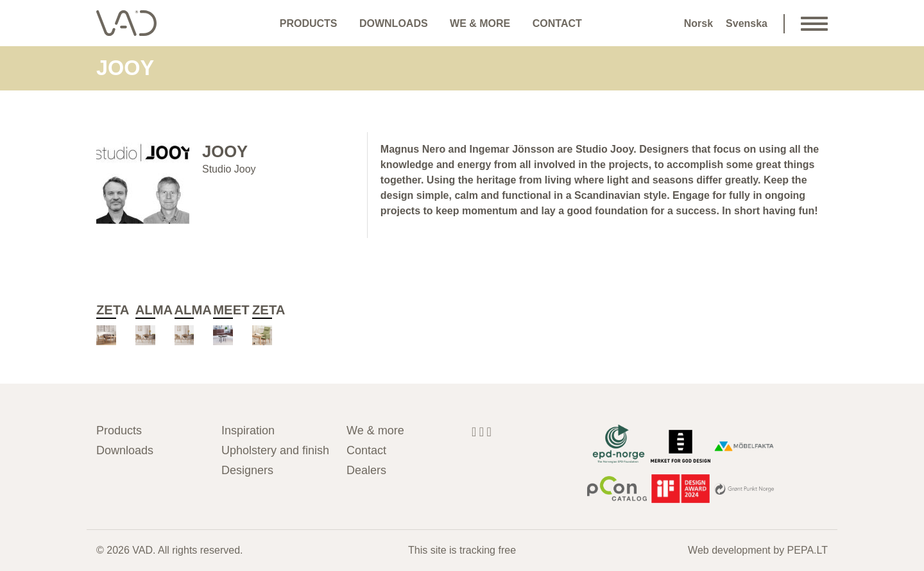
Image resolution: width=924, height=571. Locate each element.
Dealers (366, 470)
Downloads (394, 23)
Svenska (747, 23)
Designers (247, 470)
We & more (480, 23)
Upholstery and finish (274, 450)
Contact (557, 23)
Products (309, 23)
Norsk (698, 23)
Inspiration (248, 430)
